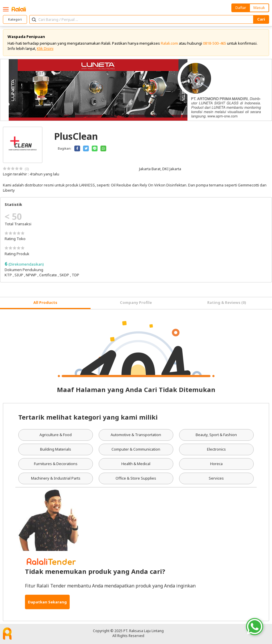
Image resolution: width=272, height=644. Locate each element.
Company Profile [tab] (136, 302)
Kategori (15, 19)
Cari (261, 19)
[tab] (45, 303)
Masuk (259, 8)
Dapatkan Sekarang (47, 602)
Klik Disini (45, 48)
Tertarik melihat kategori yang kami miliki (88, 417)
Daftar (241, 8)
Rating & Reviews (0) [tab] (227, 302)
